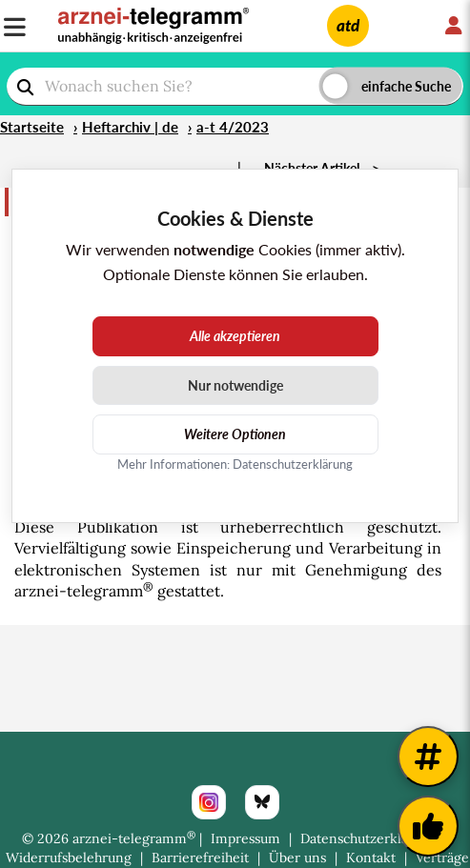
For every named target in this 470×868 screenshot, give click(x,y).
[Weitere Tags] (428, 757)
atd (348, 25)
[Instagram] (209, 802)
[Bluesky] (262, 802)
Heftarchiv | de (130, 127)
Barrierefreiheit (200, 858)
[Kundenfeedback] (428, 826)
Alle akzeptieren (235, 336)
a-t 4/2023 (233, 127)
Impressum (245, 838)
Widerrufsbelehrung (69, 858)
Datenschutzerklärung (369, 838)
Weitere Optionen (235, 434)
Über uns (297, 858)
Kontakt (371, 858)
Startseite (32, 127)
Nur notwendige (235, 385)
